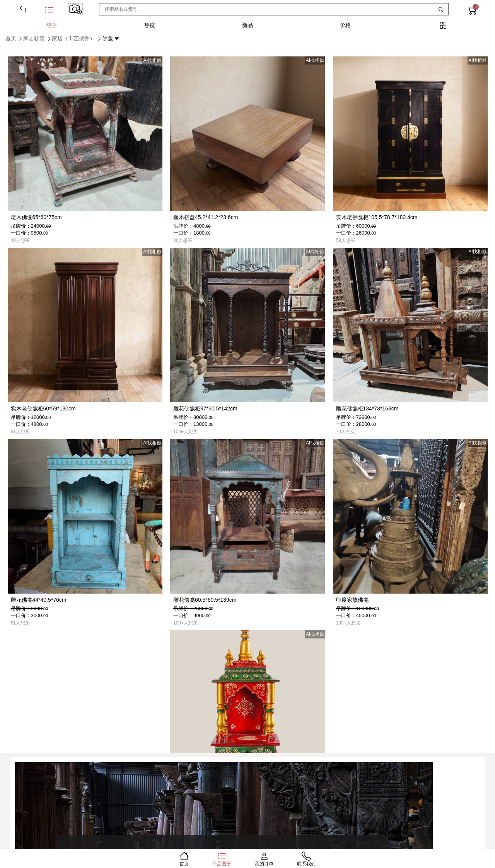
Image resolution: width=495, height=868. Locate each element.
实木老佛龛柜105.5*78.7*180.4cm (377, 217)
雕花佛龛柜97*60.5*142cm (205, 408)
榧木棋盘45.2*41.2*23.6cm (206, 217)
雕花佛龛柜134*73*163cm (367, 408)
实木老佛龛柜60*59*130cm (43, 408)
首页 (11, 38)
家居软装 (34, 38)
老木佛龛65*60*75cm (36, 217)
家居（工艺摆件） (73, 38)
